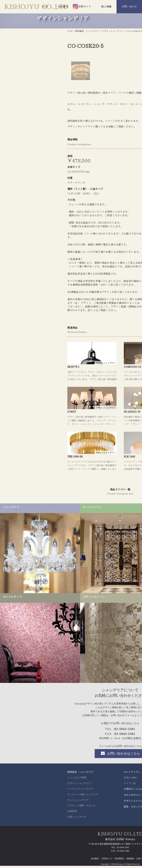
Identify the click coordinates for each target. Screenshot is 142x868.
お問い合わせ (129, 7)
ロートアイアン (132, 841)
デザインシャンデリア (79, 853)
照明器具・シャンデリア (80, 841)
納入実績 (106, 7)
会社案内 (63, 7)
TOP (45, 7)
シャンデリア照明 (77, 847)
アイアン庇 (130, 853)
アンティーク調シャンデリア (83, 864)
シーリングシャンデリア (80, 858)
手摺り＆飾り (131, 847)
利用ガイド (85, 7)
